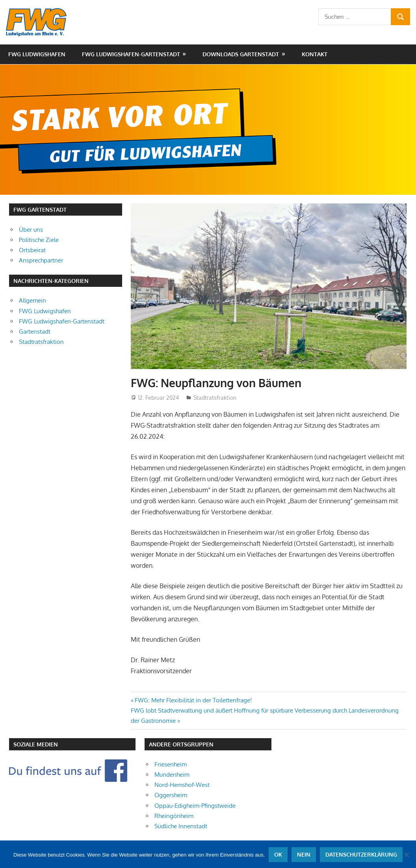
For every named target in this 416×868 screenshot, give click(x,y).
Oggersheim (171, 795)
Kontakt (315, 54)
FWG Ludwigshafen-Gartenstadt (131, 54)
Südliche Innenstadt (181, 826)
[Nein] (406, 855)
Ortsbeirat (32, 250)
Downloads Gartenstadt (241, 54)
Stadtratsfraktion (215, 398)
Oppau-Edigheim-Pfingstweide (195, 806)
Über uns (31, 230)
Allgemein (32, 300)
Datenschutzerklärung (361, 854)
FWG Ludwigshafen (37, 54)
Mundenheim (172, 775)
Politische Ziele (39, 240)
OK (278, 854)
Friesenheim (171, 764)
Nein (304, 854)
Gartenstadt (35, 332)
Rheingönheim (174, 816)
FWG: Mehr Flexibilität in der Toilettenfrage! (193, 700)
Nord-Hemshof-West (182, 785)
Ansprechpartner (41, 260)
